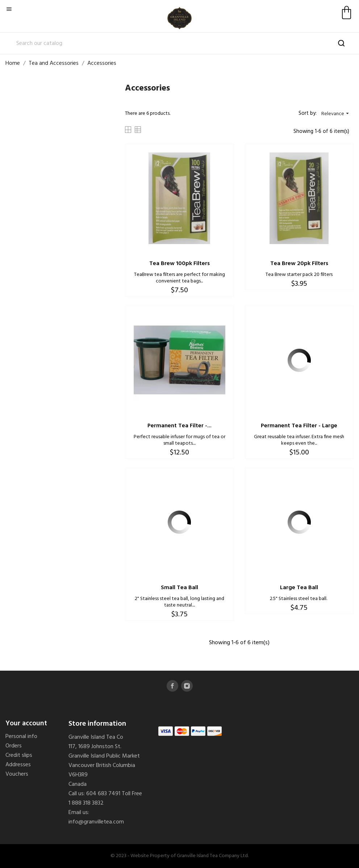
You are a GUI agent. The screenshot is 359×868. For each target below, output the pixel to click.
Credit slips (19, 755)
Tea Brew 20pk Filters (299, 264)
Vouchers (17, 774)
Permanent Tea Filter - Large (299, 426)
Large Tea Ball (299, 588)
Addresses (18, 765)
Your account (26, 724)
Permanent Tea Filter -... (179, 426)
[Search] (179, 43)
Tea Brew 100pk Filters (179, 264)
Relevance (336, 114)
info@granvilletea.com (96, 822)
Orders (14, 746)
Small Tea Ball (179, 588)
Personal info (21, 737)
